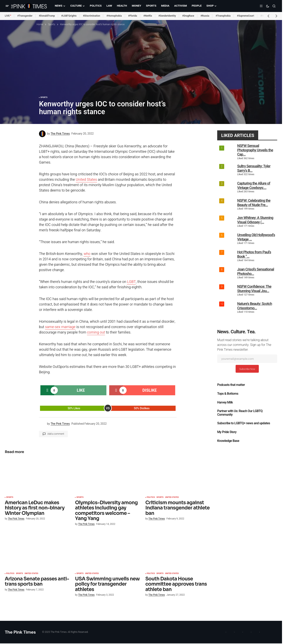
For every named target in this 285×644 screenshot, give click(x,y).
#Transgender (25, 16)
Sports (52, 24)
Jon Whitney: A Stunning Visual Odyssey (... (255, 220)
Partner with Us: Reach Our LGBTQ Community (240, 413)
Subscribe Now (247, 369)
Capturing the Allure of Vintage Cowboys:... (254, 185)
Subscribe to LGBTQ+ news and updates (244, 423)
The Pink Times (20, 632)
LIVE (7, 16)
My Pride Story (227, 432)
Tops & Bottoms (228, 394)
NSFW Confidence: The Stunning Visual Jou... (254, 289)
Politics (151, 497)
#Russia (205, 16)
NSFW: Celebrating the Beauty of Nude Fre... (254, 203)
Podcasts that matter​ (231, 385)
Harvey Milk (225, 402)
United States (86, 180)
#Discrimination (92, 16)
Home (40, 24)
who (87, 254)
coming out (96, 332)
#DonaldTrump (47, 16)
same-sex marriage (60, 327)
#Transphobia (223, 16)
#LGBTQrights (69, 16)
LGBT (131, 282)
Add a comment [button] (56, 434)
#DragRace (188, 16)
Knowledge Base (228, 441)
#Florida (133, 16)
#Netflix (148, 16)
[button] (7, 6)
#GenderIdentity (167, 16)
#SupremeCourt (246, 16)
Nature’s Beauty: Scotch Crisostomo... (255, 306)
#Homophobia (114, 16)
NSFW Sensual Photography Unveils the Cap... (255, 150)
